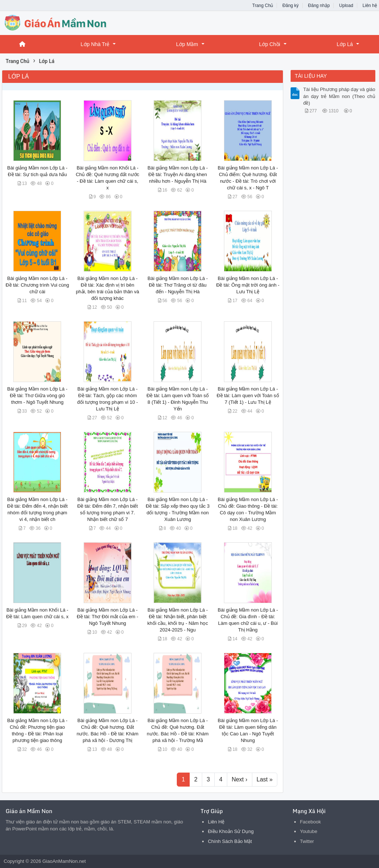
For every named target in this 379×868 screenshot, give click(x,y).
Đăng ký (291, 6)
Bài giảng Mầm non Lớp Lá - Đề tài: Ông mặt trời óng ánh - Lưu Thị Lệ (248, 285)
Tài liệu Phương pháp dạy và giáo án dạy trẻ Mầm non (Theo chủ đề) (339, 96)
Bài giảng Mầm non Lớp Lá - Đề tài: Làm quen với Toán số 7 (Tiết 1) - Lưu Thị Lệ (248, 395)
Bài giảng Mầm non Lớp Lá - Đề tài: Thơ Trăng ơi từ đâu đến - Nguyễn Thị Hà (178, 285)
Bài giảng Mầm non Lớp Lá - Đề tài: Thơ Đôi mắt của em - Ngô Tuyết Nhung (107, 617)
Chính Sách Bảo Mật (230, 841)
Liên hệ (370, 6)
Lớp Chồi (269, 44)
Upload (346, 6)
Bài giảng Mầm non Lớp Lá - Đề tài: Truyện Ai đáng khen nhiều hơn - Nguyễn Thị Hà (178, 174)
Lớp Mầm (187, 44)
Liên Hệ (216, 822)
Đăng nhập (319, 6)
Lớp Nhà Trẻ (95, 44)
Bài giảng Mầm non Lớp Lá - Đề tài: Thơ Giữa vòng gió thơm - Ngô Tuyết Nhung (38, 395)
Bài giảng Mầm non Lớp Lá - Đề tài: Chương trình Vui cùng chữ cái (37, 285)
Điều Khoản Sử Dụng (231, 831)
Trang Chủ (263, 6)
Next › (240, 779)
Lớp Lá (345, 44)
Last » (265, 779)
